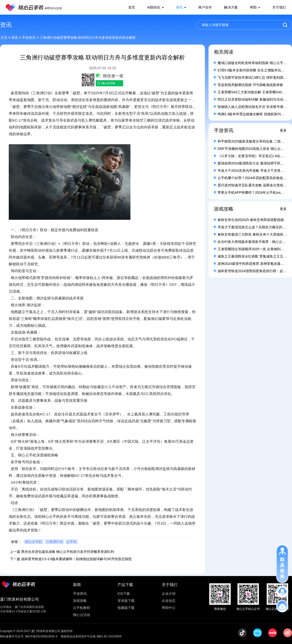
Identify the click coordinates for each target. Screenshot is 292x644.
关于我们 (279, 7)
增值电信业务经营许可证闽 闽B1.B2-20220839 (91, 636)
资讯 (179, 7)
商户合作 (205, 7)
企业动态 (169, 601)
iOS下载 (124, 594)
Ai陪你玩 (154, 7)
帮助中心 (169, 608)
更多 (283, 130)
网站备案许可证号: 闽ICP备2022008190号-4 (29, 636)
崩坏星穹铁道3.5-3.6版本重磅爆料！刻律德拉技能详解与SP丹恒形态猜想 (76, 559)
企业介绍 (169, 594)
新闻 (77, 585)
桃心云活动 (82, 615)
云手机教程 (82, 608)
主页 (4, 38)
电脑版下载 (126, 608)
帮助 (253, 7)
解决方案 (231, 7)
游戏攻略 (80, 601)
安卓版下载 (126, 601)
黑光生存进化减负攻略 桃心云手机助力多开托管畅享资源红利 (68, 552)
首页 (132, 7)
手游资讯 (29, 38)
